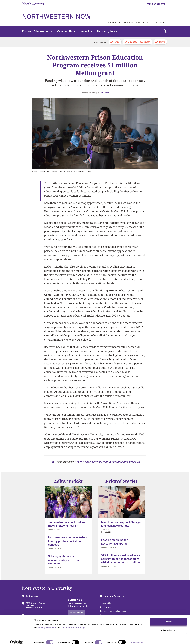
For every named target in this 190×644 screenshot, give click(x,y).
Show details (137, 639)
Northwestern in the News (121, 23)
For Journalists (156, 4)
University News (108, 31)
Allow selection (168, 627)
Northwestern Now (56, 17)
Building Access (107, 607)
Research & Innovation (37, 31)
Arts (117, 42)
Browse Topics (159, 23)
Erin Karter (104, 93)
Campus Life (66, 31)
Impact (86, 31)
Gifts (162, 42)
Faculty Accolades (139, 42)
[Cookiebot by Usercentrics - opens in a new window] (17, 639)
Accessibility (105, 603)
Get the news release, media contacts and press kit (107, 462)
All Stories (143, 23)
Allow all (168, 618)
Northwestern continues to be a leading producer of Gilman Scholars (68, 541)
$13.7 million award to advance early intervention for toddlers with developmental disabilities (121, 559)
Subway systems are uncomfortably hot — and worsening (64, 560)
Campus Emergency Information (114, 611)
